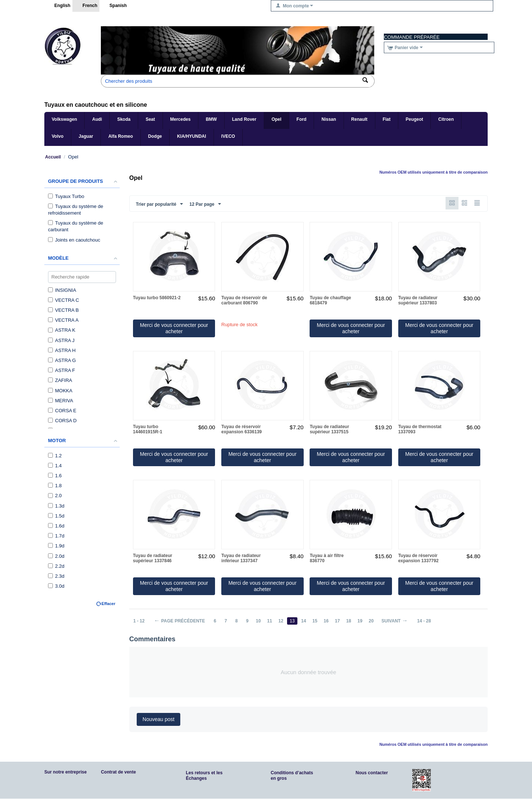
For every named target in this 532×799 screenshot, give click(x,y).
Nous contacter (372, 773)
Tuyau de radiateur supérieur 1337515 (329, 430)
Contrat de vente (118, 772)
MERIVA (61, 401)
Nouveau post (158, 720)
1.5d (56, 516)
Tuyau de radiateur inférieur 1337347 (241, 559)
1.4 (55, 466)
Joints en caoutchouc (74, 240)
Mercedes (180, 119)
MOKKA (60, 391)
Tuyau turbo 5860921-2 (157, 298)
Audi (97, 119)
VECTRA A (63, 320)
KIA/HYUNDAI (192, 136)
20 (374, 621)
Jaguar (86, 136)
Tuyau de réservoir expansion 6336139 (241, 430)
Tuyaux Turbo (66, 196)
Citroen (446, 119)
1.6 (55, 476)
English (58, 6)
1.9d (56, 546)
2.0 (55, 496)
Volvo (58, 136)
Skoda (124, 119)
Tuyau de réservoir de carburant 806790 (244, 301)
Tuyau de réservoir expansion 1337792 (418, 559)
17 (339, 621)
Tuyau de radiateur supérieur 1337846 (153, 559)
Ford (302, 119)
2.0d (56, 556)
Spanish (114, 6)
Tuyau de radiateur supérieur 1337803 (418, 301)
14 (305, 621)
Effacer (108, 604)
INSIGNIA (62, 290)
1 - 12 (139, 621)
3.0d (56, 586)
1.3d (56, 506)
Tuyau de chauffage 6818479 (330, 301)
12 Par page (205, 204)
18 (351, 621)
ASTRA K (62, 330)
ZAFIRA (60, 380)
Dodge (155, 136)
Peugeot (414, 119)
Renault (359, 119)
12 (282, 621)
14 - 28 (427, 621)
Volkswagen (64, 119)
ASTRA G (62, 360)
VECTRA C (64, 300)
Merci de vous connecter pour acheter (174, 329)
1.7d (56, 536)
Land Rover (244, 119)
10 (259, 621)
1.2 (55, 456)
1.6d (56, 526)
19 (362, 621)
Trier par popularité (159, 204)
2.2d (56, 566)
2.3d (56, 576)
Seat (150, 119)
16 (328, 621)
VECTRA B (63, 310)
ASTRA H (62, 350)
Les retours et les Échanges (204, 776)
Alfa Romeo (121, 136)
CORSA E (62, 411)
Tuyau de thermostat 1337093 (420, 430)
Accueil (53, 157)
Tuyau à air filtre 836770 (327, 559)
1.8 (55, 486)
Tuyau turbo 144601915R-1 (148, 430)
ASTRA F (62, 370)
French (86, 6)
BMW (211, 119)
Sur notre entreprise (66, 772)
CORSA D (62, 421)
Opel (277, 119)
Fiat (387, 119)
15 (316, 621)
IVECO (228, 136)
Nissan (329, 119)
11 (271, 621)
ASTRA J (61, 340)
